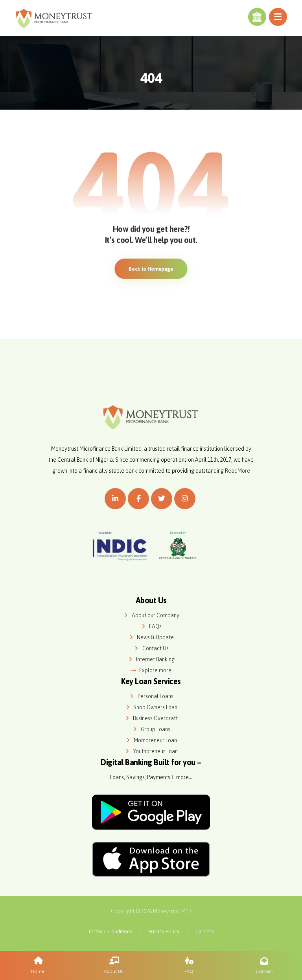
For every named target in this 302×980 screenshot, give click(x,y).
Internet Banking (151, 659)
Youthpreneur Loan (151, 751)
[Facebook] (138, 499)
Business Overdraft (151, 718)
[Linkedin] (115, 499)
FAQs (151, 626)
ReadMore (238, 471)
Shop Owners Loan (151, 707)
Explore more (151, 670)
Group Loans (151, 729)
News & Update (151, 637)
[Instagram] (185, 499)
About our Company (151, 615)
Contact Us (151, 648)
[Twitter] (162, 499)
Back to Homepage (151, 269)
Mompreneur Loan (151, 740)
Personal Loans (151, 696)
